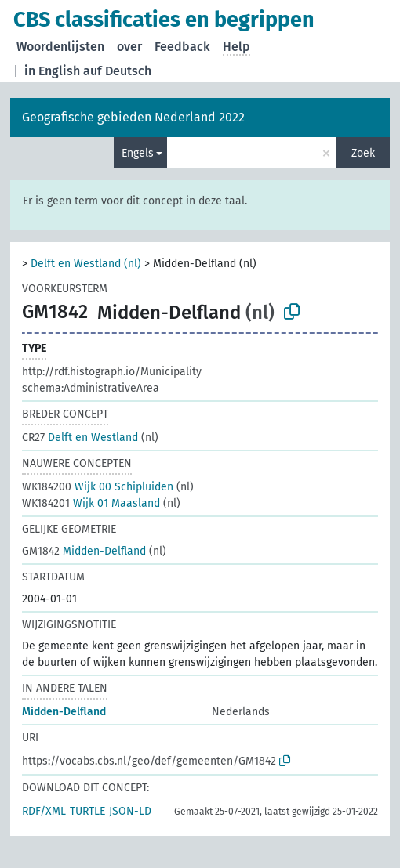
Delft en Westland (80, 438)
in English (52, 71)
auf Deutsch (117, 71)
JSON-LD (130, 811)
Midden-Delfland (84, 551)
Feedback (182, 47)
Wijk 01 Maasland (91, 503)
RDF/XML (44, 811)
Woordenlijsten (60, 47)
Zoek (363, 153)
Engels (138, 153)
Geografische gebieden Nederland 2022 (133, 117)
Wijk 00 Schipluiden (98, 487)
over (129, 47)
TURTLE (87, 811)
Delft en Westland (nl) (86, 264)
